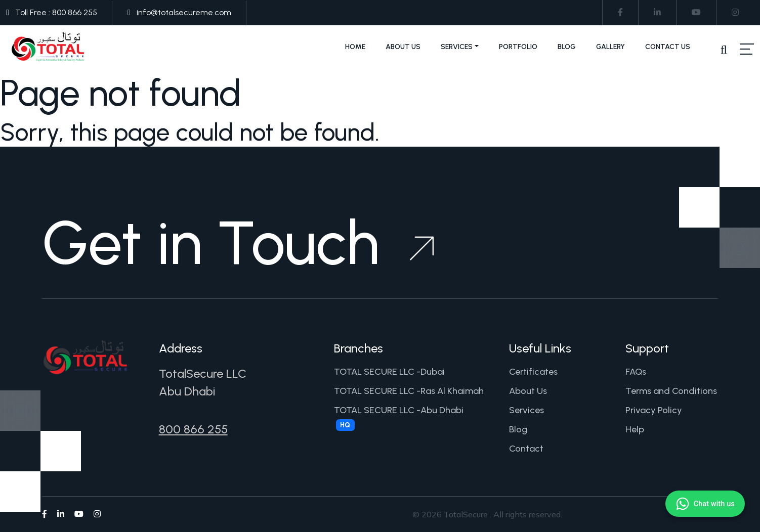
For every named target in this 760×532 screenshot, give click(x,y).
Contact (526, 449)
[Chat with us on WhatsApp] (705, 504)
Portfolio (518, 47)
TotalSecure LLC (203, 373)
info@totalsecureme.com (184, 12)
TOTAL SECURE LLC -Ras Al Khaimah (409, 391)
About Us (403, 47)
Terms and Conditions (671, 391)
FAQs (636, 372)
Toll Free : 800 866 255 (56, 12)
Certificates (533, 372)
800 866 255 (193, 429)
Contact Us (668, 47)
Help (635, 429)
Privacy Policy (654, 410)
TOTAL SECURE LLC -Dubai (389, 372)
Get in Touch (238, 243)
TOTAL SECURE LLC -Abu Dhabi (399, 418)
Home (355, 47)
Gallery (610, 47)
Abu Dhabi (187, 391)
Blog (567, 47)
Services (457, 47)
